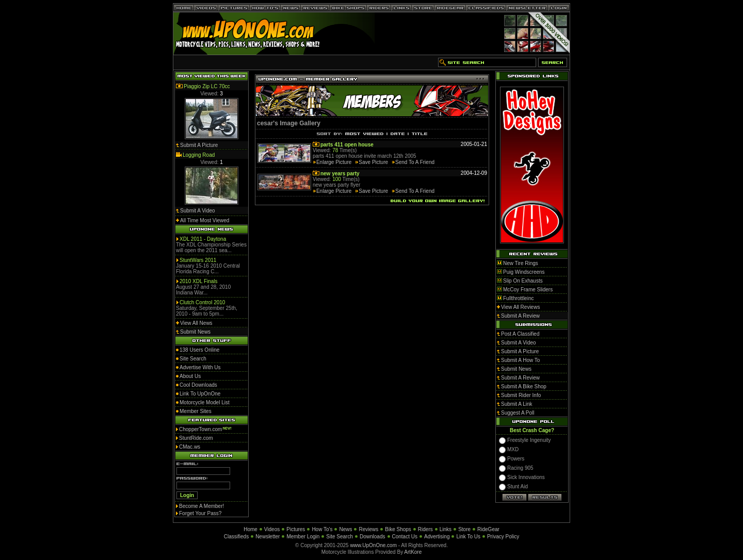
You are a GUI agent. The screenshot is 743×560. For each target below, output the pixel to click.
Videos (272, 529)
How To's (322, 529)
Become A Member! (201, 506)
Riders (425, 529)
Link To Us (468, 537)
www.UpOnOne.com (373, 545)
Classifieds (236, 537)
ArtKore (413, 552)
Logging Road (199, 155)
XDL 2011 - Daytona (203, 239)
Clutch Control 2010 (202, 302)
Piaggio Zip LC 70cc (207, 86)
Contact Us (405, 537)
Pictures (296, 529)
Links (446, 529)
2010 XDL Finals (199, 281)
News (345, 529)
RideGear (488, 529)
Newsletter (268, 537)
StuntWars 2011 (198, 260)
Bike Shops (398, 529)
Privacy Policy (503, 537)
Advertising (437, 537)
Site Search (340, 537)
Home (251, 529)
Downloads (372, 537)
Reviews (368, 529)
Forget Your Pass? (200, 513)
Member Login (303, 537)
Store (464, 529)
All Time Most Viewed (205, 220)
